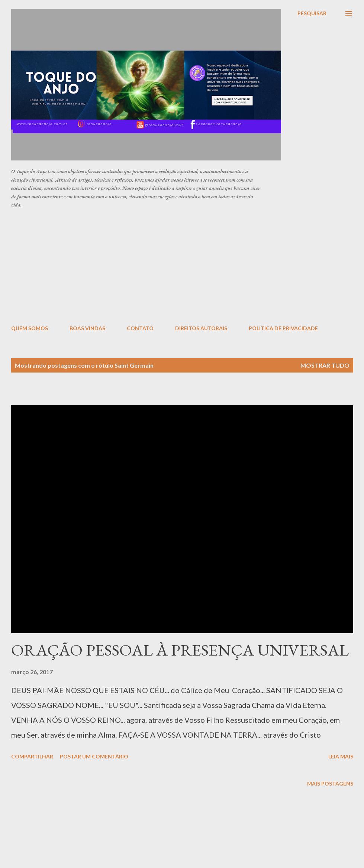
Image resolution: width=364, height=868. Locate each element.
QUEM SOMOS (30, 328)
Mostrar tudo (325, 365)
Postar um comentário (94, 756)
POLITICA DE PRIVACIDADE (283, 328)
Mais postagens (330, 784)
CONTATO (140, 328)
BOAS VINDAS (87, 328)
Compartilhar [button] (32, 756)
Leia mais (341, 756)
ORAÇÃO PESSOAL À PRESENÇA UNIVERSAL (180, 650)
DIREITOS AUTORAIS (201, 328)
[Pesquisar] (312, 13)
